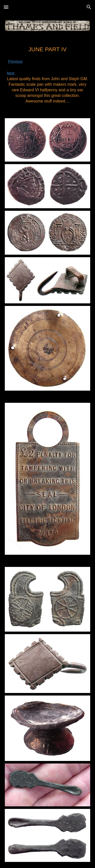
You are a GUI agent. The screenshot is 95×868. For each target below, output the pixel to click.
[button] (6, 7)
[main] (48, 75)
